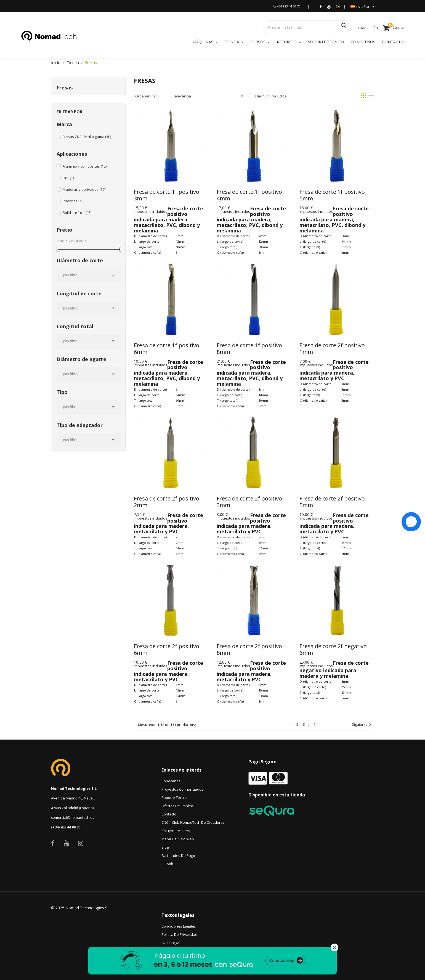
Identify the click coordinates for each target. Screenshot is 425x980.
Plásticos (73, 201)
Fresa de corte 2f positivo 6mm (167, 650)
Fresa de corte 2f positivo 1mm (333, 349)
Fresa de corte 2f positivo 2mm (167, 502)
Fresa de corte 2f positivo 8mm (250, 650)
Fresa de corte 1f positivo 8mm (250, 349)
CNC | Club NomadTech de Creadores (193, 822)
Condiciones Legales (179, 926)
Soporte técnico (175, 798)
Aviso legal (171, 943)
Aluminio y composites (85, 166)
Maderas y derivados (84, 189)
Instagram (81, 843)
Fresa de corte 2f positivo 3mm (250, 502)
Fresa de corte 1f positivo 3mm (167, 195)
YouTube (66, 843)
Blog (165, 847)
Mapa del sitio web (178, 839)
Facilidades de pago (178, 855)
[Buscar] (306, 27)
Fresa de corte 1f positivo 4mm (250, 195)
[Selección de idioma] (362, 7)
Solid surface (77, 213)
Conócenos (171, 781)
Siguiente (362, 725)
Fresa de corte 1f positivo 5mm (333, 195)
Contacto (169, 814)
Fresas (65, 88)
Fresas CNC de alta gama (87, 137)
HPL (68, 178)
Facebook (53, 843)
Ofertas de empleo (177, 806)
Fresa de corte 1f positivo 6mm (167, 349)
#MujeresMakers (176, 831)
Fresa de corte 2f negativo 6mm (334, 650)
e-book (167, 864)
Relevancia (209, 96)
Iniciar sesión (367, 28)
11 (316, 724)
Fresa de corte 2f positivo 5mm (333, 502)
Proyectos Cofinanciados (182, 789)
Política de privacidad (179, 934)
